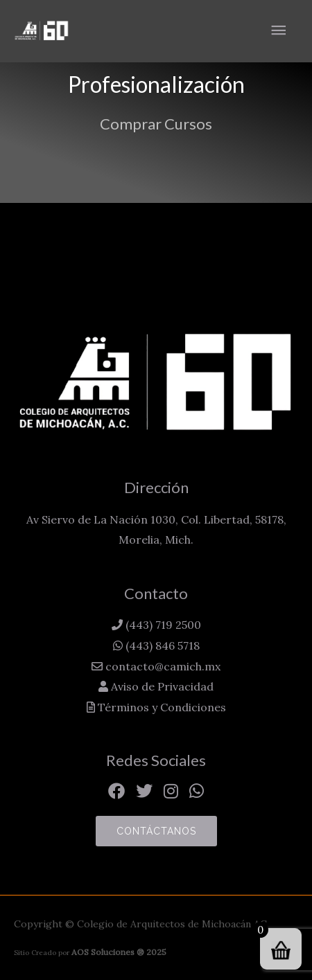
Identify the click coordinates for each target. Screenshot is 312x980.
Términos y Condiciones (161, 707)
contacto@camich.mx (162, 666)
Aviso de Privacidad (161, 686)
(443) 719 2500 (162, 625)
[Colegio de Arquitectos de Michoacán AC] (42, 31)
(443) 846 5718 (161, 645)
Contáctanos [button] (156, 831)
